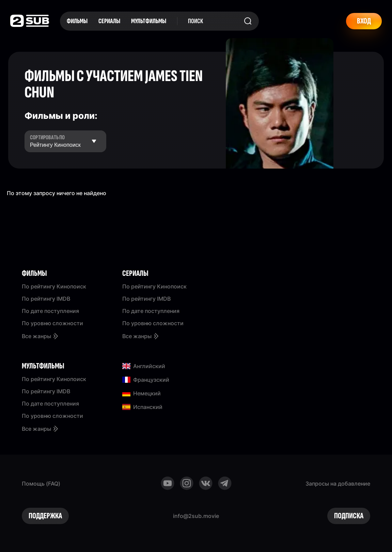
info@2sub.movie (196, 516)
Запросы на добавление (338, 484)
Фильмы (77, 21)
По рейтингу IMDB (46, 299)
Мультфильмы (149, 21)
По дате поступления (50, 311)
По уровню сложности (52, 323)
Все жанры (41, 336)
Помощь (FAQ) (41, 484)
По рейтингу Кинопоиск (54, 286)
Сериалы (109, 21)
